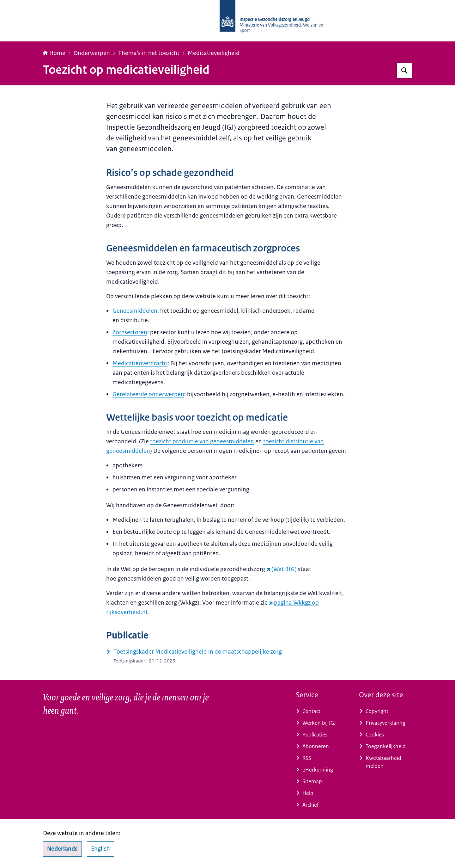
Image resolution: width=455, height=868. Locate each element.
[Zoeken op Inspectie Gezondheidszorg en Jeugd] (404, 71)
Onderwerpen (92, 53)
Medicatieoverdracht (140, 363)
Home (54, 53)
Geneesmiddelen (135, 311)
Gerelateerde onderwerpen (148, 394)
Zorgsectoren (130, 332)
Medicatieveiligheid (214, 53)
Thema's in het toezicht (149, 53)
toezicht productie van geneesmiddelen (202, 441)
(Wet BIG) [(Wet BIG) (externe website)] (282, 569)
